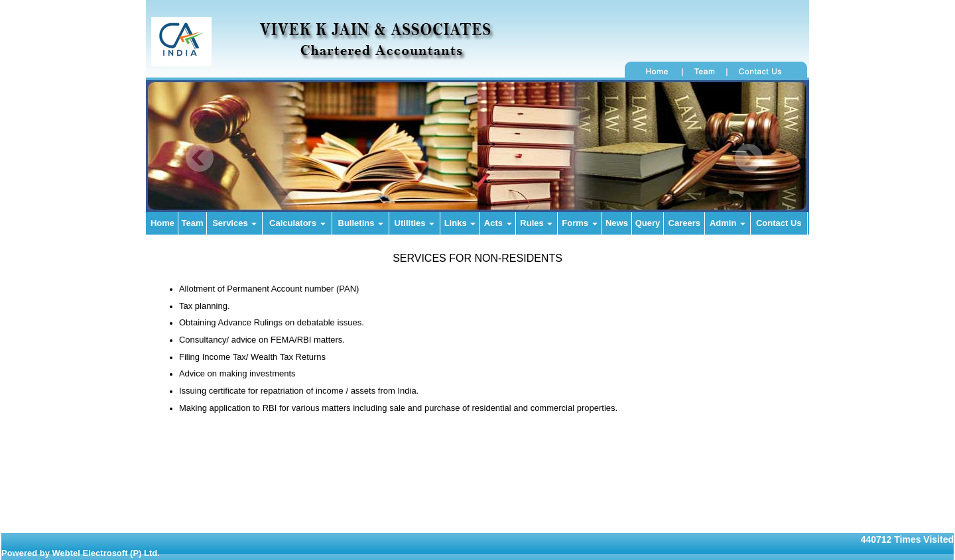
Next (748, 158)
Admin (728, 223)
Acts (498, 223)
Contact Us (779, 223)
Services (234, 223)
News (617, 223)
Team (193, 223)
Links (460, 223)
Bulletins (361, 223)
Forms (579, 223)
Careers (684, 223)
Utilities (415, 223)
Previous (200, 158)
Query (648, 223)
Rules (536, 223)
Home (162, 223)
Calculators (297, 223)
